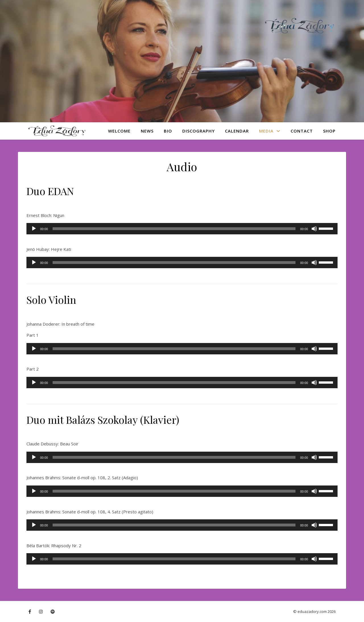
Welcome (119, 131)
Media (266, 131)
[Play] (34, 229)
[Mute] (314, 229)
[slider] (174, 229)
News (147, 131)
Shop (329, 131)
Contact (302, 131)
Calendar (237, 131)
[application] (182, 229)
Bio (168, 131)
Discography (198, 131)
